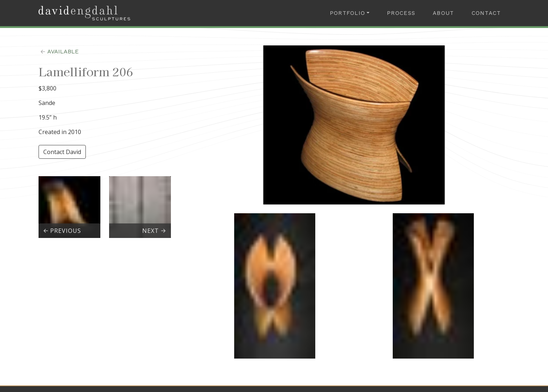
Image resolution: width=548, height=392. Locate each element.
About (443, 13)
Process (401, 13)
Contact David (62, 152)
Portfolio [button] (348, 13)
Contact (486, 13)
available (59, 51)
